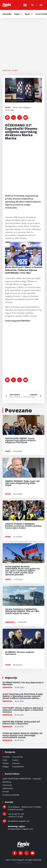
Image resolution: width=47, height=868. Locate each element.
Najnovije (11, 678)
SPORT (15, 70)
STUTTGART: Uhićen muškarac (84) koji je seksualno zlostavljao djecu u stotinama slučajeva (23, 710)
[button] (25, 5)
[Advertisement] (23, 42)
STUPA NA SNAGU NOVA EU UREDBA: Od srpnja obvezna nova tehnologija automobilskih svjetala (22, 735)
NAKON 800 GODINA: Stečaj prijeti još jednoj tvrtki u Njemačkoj (21, 723)
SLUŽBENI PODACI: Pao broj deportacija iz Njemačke (23, 683)
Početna (7, 70)
